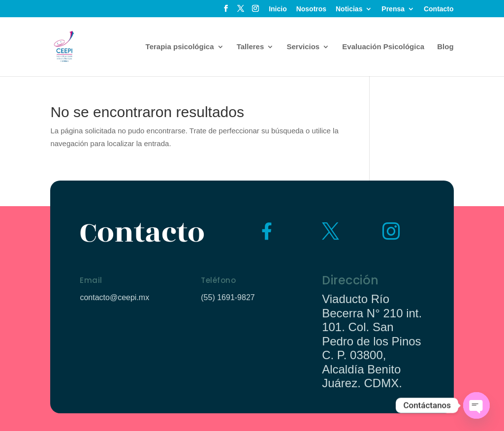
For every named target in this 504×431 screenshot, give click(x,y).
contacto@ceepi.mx (114, 297)
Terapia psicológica (180, 47)
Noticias (349, 9)
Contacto (439, 9)
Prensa (393, 9)
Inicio (278, 9)
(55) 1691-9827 (228, 297)
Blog (445, 47)
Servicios (303, 47)
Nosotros (311, 9)
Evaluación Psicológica (383, 47)
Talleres (251, 47)
